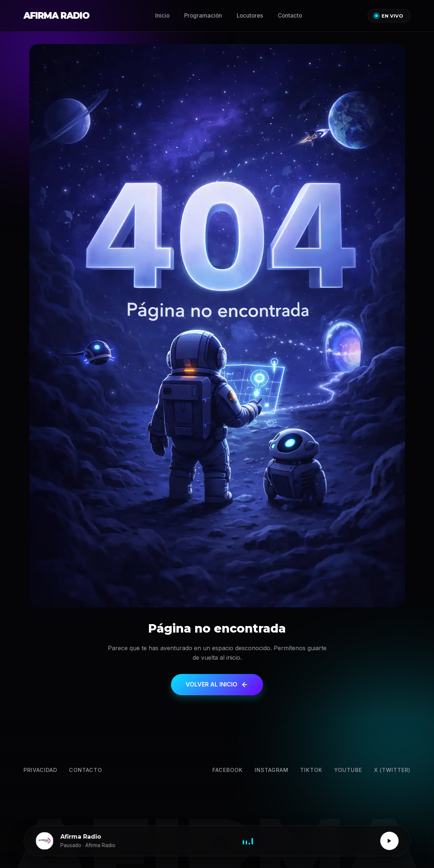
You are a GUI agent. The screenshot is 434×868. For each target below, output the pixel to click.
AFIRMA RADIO (56, 16)
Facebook (228, 770)
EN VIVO (389, 16)
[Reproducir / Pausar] (389, 841)
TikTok (311, 770)
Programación (203, 16)
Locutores (250, 16)
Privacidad (40, 770)
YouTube (348, 770)
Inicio (162, 16)
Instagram (271, 770)
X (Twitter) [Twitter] (392, 770)
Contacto (290, 16)
